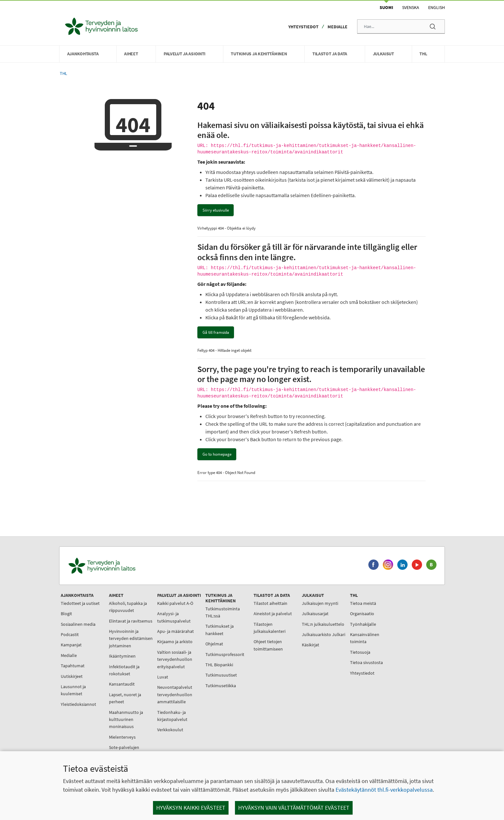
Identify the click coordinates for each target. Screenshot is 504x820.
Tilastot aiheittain (270, 603)
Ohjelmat (214, 644)
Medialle (337, 27)
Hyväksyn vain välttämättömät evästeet (294, 808)
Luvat (163, 677)
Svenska (411, 7)
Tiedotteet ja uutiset (80, 603)
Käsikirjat (310, 645)
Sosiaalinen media (78, 624)
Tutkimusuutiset (221, 675)
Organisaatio (362, 614)
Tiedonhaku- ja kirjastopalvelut (172, 716)
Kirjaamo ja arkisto (175, 642)
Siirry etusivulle (216, 210)
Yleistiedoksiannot (78, 704)
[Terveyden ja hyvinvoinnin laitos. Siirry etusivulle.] (130, 566)
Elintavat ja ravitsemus (131, 621)
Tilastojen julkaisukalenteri (270, 628)
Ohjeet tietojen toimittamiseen (268, 645)
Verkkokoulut (170, 730)
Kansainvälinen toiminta (365, 638)
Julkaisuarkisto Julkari (324, 634)
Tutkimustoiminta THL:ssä (223, 612)
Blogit (66, 614)
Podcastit (70, 634)
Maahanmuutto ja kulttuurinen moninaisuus (126, 720)
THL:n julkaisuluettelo (323, 624)
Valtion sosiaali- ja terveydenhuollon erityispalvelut (175, 659)
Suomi (386, 7)
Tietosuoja (360, 652)
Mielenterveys (122, 737)
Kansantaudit (122, 684)
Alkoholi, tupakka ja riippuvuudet (128, 607)
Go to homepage (217, 454)
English (437, 7)
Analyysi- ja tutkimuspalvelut (174, 617)
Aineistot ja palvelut (273, 614)
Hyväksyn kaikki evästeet (191, 808)
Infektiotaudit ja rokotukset (124, 670)
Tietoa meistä (363, 603)
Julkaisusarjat (315, 614)
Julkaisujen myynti (320, 603)
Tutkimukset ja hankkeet (220, 630)
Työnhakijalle (363, 624)
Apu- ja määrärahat (175, 631)
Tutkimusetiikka (221, 686)
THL (63, 73)
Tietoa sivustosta (366, 662)
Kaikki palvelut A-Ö (175, 603)
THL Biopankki (219, 665)
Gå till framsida (216, 332)
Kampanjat (71, 645)
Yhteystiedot (303, 27)
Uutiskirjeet (72, 676)
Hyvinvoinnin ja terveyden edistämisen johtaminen (131, 638)
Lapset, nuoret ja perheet (125, 698)
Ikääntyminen (122, 656)
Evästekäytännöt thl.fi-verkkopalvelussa (384, 790)
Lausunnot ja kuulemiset (73, 690)
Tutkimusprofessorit (225, 654)
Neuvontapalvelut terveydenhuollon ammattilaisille (175, 694)
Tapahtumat (73, 666)
